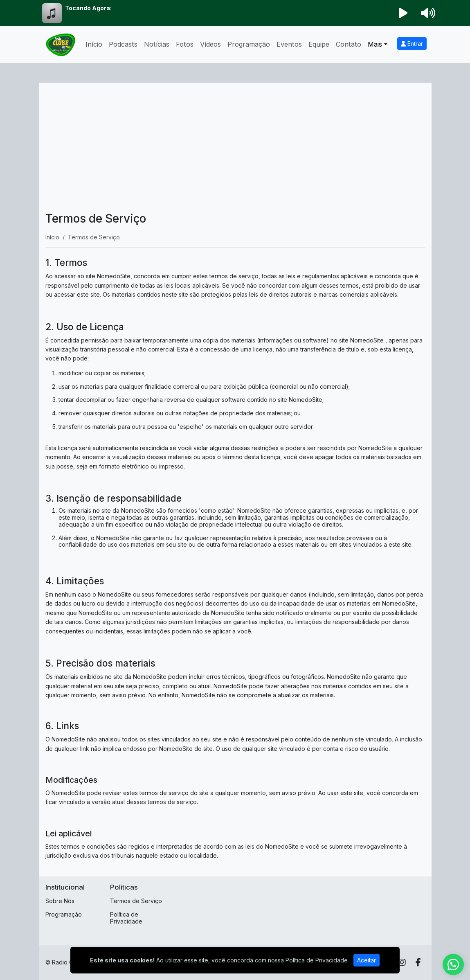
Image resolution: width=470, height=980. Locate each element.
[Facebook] (418, 962)
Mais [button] (375, 44)
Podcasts (123, 44)
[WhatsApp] (453, 964)
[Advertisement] (235, 151)
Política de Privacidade (126, 918)
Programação (249, 44)
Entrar (412, 44)
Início (94, 44)
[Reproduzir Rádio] (403, 13)
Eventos (289, 44)
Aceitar (367, 962)
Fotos (185, 44)
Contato (349, 44)
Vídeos (210, 44)
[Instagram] (402, 962)
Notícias (157, 44)
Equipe (319, 44)
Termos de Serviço (136, 901)
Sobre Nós (60, 901)
